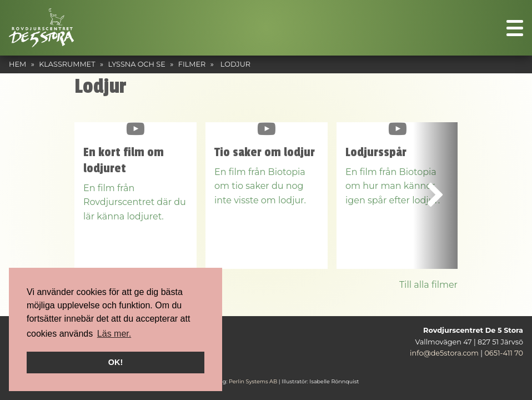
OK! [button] (116, 362)
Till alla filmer (428, 285)
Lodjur (235, 64)
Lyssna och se (137, 64)
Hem (17, 64)
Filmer (192, 64)
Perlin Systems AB (253, 381)
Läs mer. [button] (114, 334)
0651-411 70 (504, 353)
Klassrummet (67, 64)
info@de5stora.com (444, 353)
